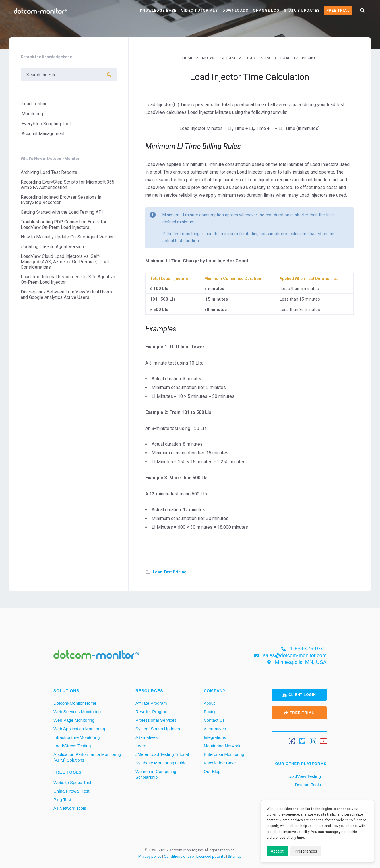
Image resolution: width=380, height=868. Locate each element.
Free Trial (338, 10)
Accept (277, 851)
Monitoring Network (222, 746)
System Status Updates (158, 729)
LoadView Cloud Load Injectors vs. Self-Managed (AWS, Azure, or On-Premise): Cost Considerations (65, 262)
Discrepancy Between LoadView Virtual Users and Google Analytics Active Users (66, 295)
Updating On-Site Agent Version (52, 247)
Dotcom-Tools (307, 785)
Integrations (215, 737)
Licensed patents (211, 856)
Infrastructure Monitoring (77, 737)
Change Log (266, 10)
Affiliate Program (151, 703)
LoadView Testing (304, 776)
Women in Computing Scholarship (156, 774)
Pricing (210, 712)
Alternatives (146, 737)
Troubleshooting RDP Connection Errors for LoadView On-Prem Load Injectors (64, 225)
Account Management (43, 134)
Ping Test (62, 800)
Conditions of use (179, 856)
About (209, 703)
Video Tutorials (200, 10)
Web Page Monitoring (74, 720)
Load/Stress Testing (72, 746)
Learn (141, 746)
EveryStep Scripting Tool (46, 124)
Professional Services (156, 720)
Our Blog (212, 771)
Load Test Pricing (170, 572)
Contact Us (214, 720)
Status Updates (302, 10)
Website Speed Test (72, 782)
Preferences (306, 851)
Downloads (236, 10)
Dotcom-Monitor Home (75, 703)
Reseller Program (152, 712)
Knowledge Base (158, 10)
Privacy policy (150, 856)
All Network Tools (70, 808)
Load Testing (35, 104)
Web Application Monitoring (79, 729)
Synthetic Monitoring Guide (161, 763)
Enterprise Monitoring (224, 754)
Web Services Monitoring (77, 712)
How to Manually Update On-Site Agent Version (68, 237)
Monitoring (32, 114)
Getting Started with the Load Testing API (62, 212)
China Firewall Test (71, 791)
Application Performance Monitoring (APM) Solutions (87, 757)
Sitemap (235, 856)
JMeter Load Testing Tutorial (162, 754)
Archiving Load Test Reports (49, 172)
